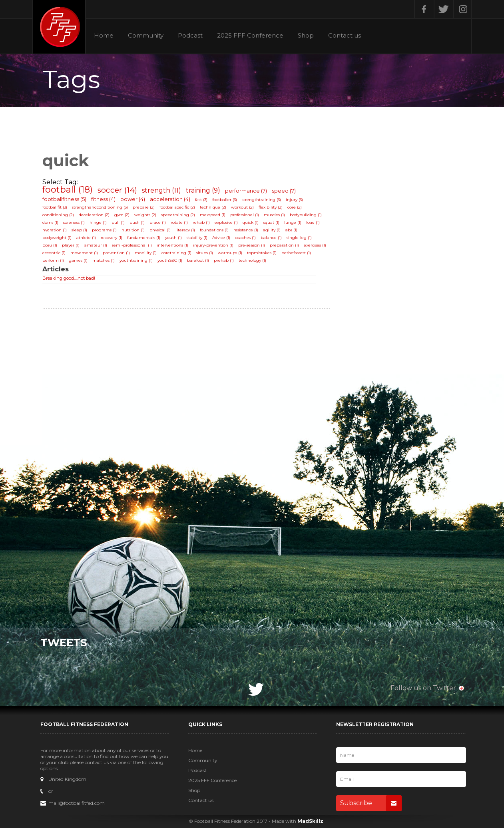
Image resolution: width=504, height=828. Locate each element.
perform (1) (53, 260)
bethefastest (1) (296, 253)
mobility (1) (146, 253)
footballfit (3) (55, 207)
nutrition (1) (133, 230)
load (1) (313, 222)
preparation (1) (284, 245)
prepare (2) (144, 207)
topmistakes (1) (262, 253)
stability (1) (197, 238)
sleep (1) (79, 230)
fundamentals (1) (144, 238)
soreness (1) (74, 222)
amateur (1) (96, 245)
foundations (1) (214, 230)
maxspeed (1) (213, 215)
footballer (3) (225, 200)
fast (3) (201, 200)
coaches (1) (245, 238)
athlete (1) (86, 238)
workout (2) (242, 207)
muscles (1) (274, 215)
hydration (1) (55, 230)
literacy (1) (185, 230)
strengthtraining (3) (261, 200)
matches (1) (104, 260)
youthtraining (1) (136, 260)
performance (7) (246, 191)
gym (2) (122, 215)
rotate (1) (179, 222)
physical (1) (160, 230)
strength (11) (161, 190)
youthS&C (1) (170, 260)
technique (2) (213, 207)
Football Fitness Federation (59, 27)
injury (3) (294, 200)
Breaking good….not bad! (69, 278)
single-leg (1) (299, 238)
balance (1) (271, 238)
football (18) (68, 190)
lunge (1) (293, 222)
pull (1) (118, 222)
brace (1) (158, 222)
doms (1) (50, 222)
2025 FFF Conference (250, 36)
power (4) (133, 199)
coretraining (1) (176, 253)
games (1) (78, 260)
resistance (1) (246, 230)
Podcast (190, 36)
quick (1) (251, 222)
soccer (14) (117, 190)
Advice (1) (221, 238)
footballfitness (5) (64, 199)
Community (146, 36)
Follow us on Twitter (423, 688)
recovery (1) (112, 238)
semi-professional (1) (132, 245)
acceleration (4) (170, 199)
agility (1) (272, 230)
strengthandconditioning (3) (100, 207)
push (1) (137, 222)
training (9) (203, 190)
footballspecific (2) (177, 207)
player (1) (71, 245)
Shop (306, 36)
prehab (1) (224, 260)
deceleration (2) (94, 215)
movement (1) (84, 253)
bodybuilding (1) (306, 215)
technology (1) (252, 260)
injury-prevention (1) (213, 245)
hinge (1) (98, 222)
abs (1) (291, 230)
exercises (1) (315, 245)
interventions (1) (172, 245)
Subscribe (371, 803)
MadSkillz (310, 821)
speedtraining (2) (178, 215)
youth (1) (173, 238)
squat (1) (271, 222)
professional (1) (245, 215)
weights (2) (145, 215)
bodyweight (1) (57, 238)
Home (104, 36)
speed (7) (284, 191)
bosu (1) (50, 245)
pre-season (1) (252, 245)
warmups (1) (230, 253)
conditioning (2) (58, 215)
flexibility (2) (271, 207)
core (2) (295, 207)
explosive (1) (226, 222)
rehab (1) (201, 222)
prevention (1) (116, 253)
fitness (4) (103, 199)
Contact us (345, 36)
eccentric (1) (54, 253)
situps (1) (205, 253)
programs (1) (104, 230)
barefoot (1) (198, 260)
